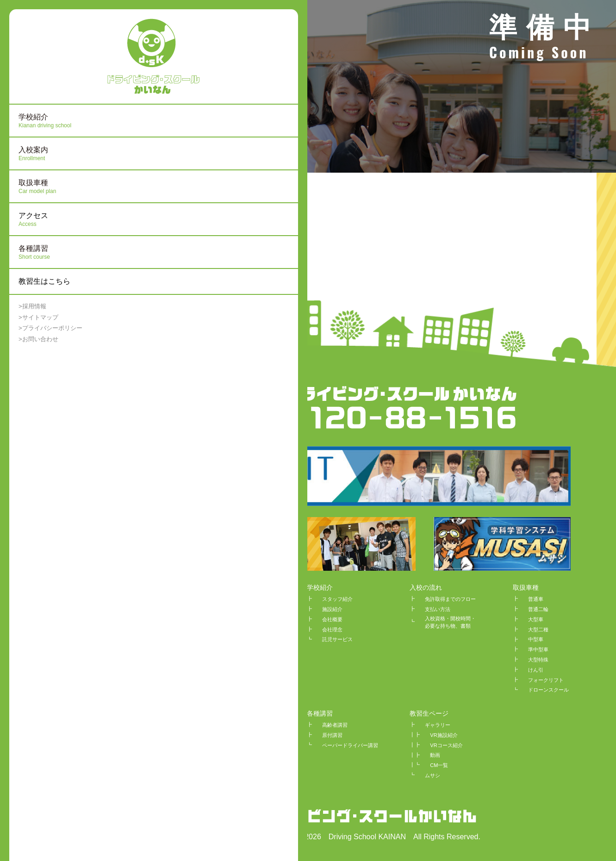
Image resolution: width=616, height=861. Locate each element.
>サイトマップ (38, 317)
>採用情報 (32, 306)
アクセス (62, 220)
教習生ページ (429, 713)
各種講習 (320, 713)
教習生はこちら (44, 281)
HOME (213, 587)
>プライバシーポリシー (50, 328)
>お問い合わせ (38, 339)
